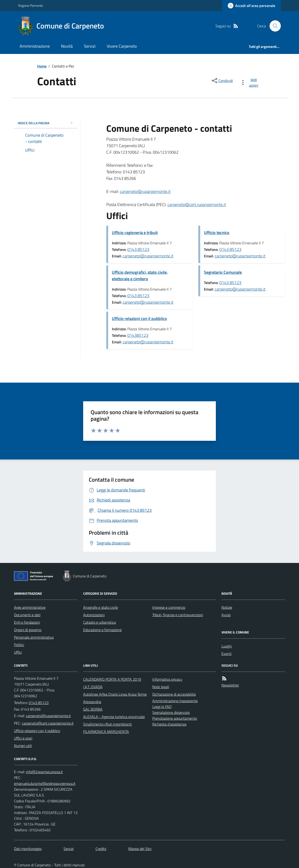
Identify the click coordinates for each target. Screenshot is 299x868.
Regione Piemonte (31, 5)
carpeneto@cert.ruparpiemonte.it (197, 205)
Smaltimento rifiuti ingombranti (107, 724)
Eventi (226, 654)
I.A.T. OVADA (93, 687)
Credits (101, 849)
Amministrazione (35, 46)
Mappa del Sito (140, 849)
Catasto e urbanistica (100, 622)
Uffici (18, 652)
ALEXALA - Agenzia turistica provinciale (114, 717)
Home (42, 66)
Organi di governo (28, 630)
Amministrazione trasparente (175, 701)
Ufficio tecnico (217, 233)
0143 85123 (138, 249)
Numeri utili (23, 746)
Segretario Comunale (223, 272)
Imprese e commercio (169, 607)
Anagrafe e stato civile (101, 607)
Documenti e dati (27, 615)
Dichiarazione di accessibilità (174, 694)
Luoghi (227, 646)
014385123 (138, 335)
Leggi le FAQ (162, 707)
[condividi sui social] (222, 81)
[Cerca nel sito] (273, 26)
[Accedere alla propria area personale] (251, 6)
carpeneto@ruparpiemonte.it (145, 191)
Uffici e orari (23, 738)
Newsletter (230, 685)
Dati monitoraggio (28, 849)
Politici (19, 645)
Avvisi (226, 615)
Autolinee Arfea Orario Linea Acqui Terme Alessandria (115, 698)
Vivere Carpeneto (122, 46)
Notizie (227, 607)
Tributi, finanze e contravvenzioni (178, 615)
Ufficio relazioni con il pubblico (139, 318)
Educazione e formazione (102, 630)
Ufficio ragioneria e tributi (135, 233)
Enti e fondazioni (27, 622)
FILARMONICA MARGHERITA (106, 732)
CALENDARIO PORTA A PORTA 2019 (112, 679)
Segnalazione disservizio (171, 712)
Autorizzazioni (94, 615)
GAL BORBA (93, 709)
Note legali (161, 687)
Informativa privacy (167, 679)
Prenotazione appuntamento (175, 718)
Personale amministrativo (34, 637)
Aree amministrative (30, 607)
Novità (67, 46)
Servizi (90, 46)
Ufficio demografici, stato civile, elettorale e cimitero (140, 276)
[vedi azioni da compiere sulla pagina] (250, 82)
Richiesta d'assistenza (169, 724)
